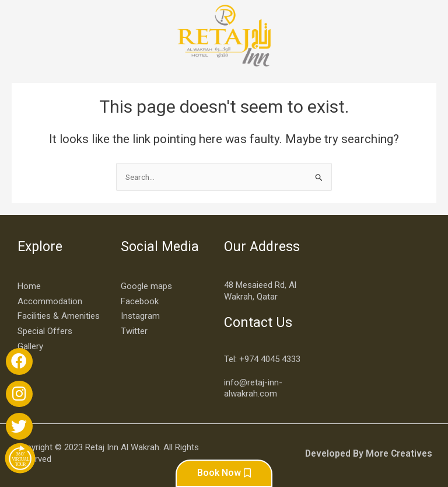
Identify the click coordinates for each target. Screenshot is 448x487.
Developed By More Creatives (372, 451)
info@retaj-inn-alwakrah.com (253, 386)
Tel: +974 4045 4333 (262, 357)
